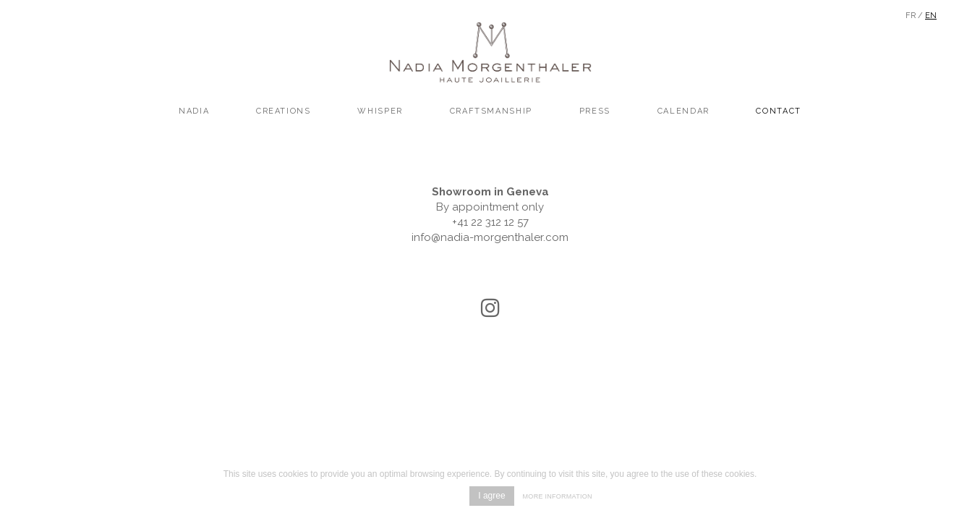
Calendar (683, 111)
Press (595, 111)
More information (558, 496)
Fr (911, 16)
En (931, 16)
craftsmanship (491, 111)
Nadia (194, 111)
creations (284, 111)
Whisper (380, 111)
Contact (779, 111)
